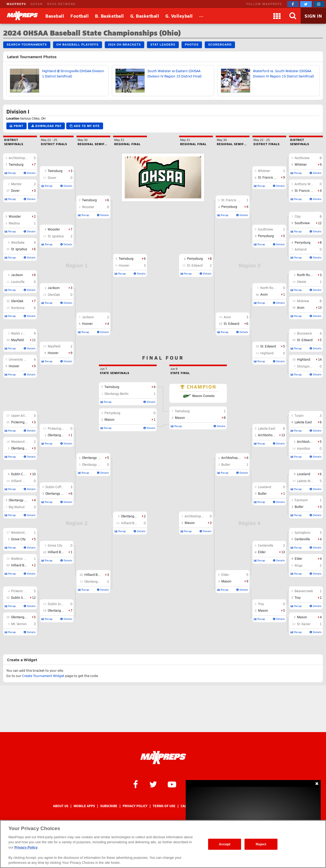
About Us (61, 806)
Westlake (18, 242)
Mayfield (17, 340)
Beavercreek (304, 591)
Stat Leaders (163, 45)
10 (34, 474)
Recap (10, 173)
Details (30, 173)
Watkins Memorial (24, 558)
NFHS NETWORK (61, 4)
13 (320, 307)
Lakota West (306, 481)
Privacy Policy (135, 806)
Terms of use (164, 806)
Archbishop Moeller (311, 442)
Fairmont (301, 500)
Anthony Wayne (306, 184)
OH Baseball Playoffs (78, 45)
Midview (303, 301)
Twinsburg (16, 164)
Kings (299, 565)
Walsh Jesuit (20, 333)
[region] (163, 844)
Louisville (18, 282)
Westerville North (24, 442)
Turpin (299, 415)
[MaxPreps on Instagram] (319, 4)
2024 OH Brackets (124, 45)
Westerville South (24, 532)
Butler (299, 507)
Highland (304, 359)
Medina (14, 223)
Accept (224, 844)
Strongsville (305, 366)
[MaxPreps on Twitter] (306, 4)
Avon (301, 307)
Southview (302, 223)
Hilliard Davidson (23, 481)
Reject (261, 844)
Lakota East (303, 422)
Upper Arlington (22, 415)
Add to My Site (85, 126)
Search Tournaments (27, 45)
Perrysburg (303, 242)
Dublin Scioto (21, 597)
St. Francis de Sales (309, 190)
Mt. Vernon (19, 624)
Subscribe (109, 806)
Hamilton (304, 448)
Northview (302, 158)
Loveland (304, 474)
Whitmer (301, 164)
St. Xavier (304, 624)
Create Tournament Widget (43, 676)
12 (34, 597)
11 (34, 340)
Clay (298, 216)
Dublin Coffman (22, 474)
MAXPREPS (16, 4)
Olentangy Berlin (23, 448)
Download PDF (46, 126)
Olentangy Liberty (24, 617)
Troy (298, 597)
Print (16, 126)
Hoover (14, 366)
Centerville (302, 539)
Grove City (18, 539)
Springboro (303, 532)
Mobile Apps (84, 806)
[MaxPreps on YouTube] (172, 784)
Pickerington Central (26, 591)
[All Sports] (201, 16)
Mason (302, 617)
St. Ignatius (19, 249)
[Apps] (277, 16)
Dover (15, 190)
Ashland (301, 249)
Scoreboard (220, 45)
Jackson (17, 275)
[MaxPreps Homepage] (163, 758)
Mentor (16, 184)
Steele (302, 282)
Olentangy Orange (22, 500)
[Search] (293, 16)
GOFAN (37, 4)
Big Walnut (17, 507)
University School (21, 359)
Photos (192, 45)
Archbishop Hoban (22, 158)
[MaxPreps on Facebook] (293, 4)
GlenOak (17, 301)
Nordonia (18, 308)
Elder (298, 558)
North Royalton (308, 275)
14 (320, 359)
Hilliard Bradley (22, 565)
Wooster (15, 216)
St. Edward (305, 340)
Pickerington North (25, 422)
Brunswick (304, 333)
